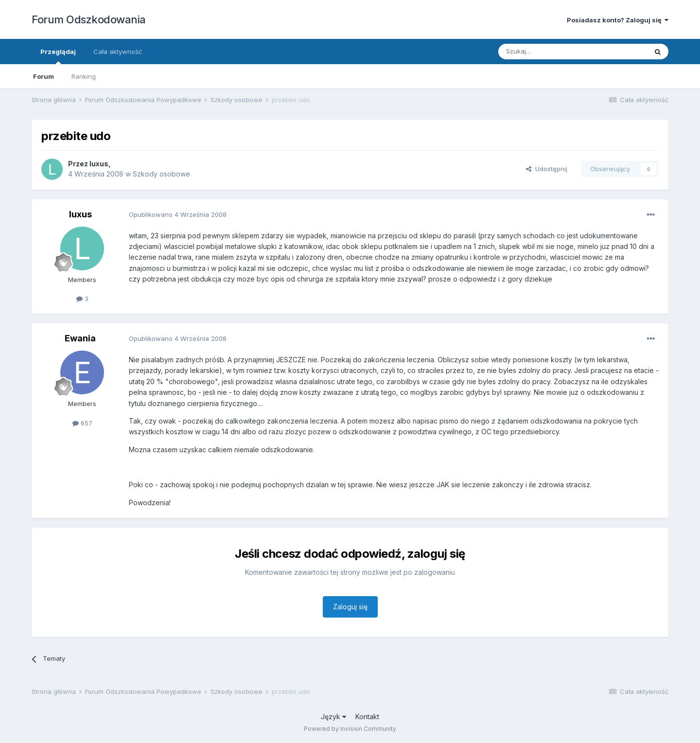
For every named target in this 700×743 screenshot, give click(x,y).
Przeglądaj (58, 56)
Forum (44, 76)
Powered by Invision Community (350, 729)
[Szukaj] (549, 52)
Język (333, 716)
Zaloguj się (350, 607)
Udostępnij (547, 169)
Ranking (84, 76)
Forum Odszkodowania (89, 19)
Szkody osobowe (161, 174)
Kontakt (367, 716)
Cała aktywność (118, 52)
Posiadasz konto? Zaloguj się (618, 20)
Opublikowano (178, 214)
